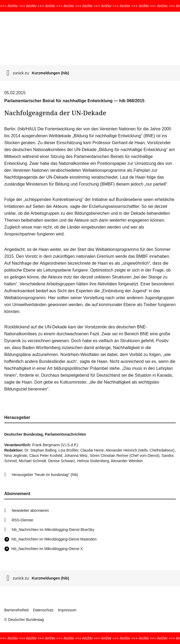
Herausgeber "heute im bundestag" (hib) (45, 475)
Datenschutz (43, 610)
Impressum (67, 610)
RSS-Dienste (22, 520)
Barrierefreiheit (16, 610)
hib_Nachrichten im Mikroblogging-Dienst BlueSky (53, 530)
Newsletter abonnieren (30, 510)
